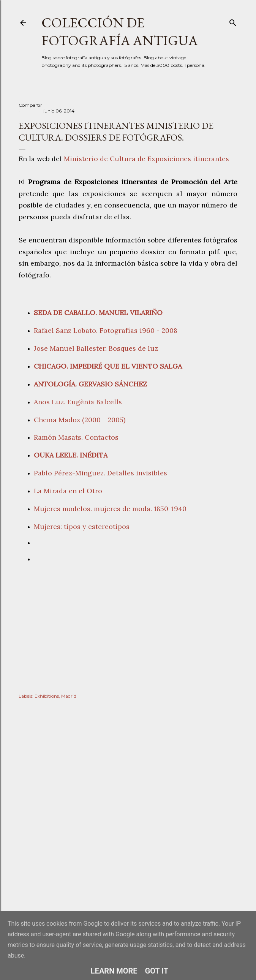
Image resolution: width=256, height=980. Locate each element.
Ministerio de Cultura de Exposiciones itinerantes (146, 159)
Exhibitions (47, 696)
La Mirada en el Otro (68, 491)
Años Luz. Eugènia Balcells (78, 402)
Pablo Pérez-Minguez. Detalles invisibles (100, 473)
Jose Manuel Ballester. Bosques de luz (96, 348)
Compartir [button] (30, 105)
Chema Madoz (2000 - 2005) (81, 420)
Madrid (69, 696)
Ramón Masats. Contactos (76, 437)
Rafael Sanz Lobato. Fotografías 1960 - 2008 (106, 330)
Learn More (114, 971)
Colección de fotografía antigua (120, 32)
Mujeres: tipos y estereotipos (84, 526)
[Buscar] (233, 21)
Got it (157, 971)
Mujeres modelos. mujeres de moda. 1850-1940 (110, 509)
